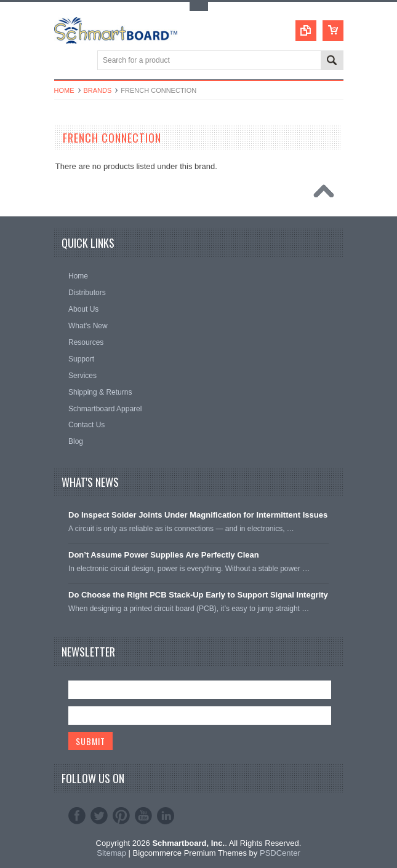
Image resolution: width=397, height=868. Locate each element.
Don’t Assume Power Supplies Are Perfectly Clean (164, 555)
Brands (98, 90)
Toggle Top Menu (199, 6)
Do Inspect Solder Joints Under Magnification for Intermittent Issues (198, 515)
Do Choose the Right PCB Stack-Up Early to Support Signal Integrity (198, 595)
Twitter (99, 816)
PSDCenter (280, 853)
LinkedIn (166, 816)
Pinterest (121, 816)
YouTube (143, 816)
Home (64, 90)
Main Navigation (65, 61)
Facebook (77, 816)
